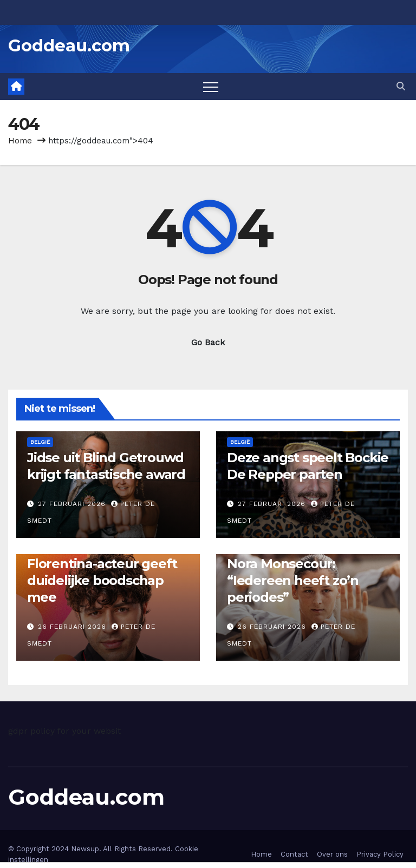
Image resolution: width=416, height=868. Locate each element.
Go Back (208, 342)
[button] (401, 86)
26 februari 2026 (73, 627)
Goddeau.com (69, 45)
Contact (294, 854)
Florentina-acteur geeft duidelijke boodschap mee (102, 580)
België (40, 442)
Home (20, 141)
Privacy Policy (380, 854)
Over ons (332, 854)
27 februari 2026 (73, 504)
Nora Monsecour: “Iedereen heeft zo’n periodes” (293, 580)
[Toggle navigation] (211, 87)
